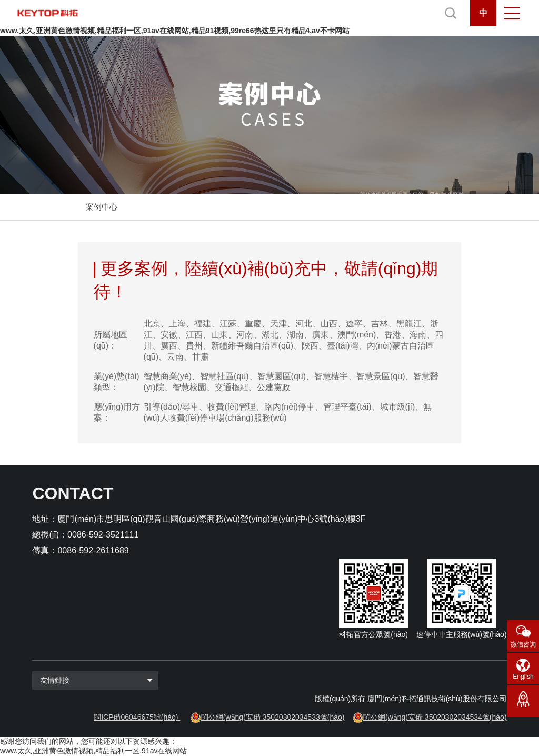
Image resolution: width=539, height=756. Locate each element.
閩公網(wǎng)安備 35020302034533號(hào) (273, 717)
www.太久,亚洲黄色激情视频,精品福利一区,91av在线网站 (93, 751)
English (523, 677)
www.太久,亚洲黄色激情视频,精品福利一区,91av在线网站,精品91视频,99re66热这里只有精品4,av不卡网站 (175, 31)
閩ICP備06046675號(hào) (136, 717)
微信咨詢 (523, 644)
